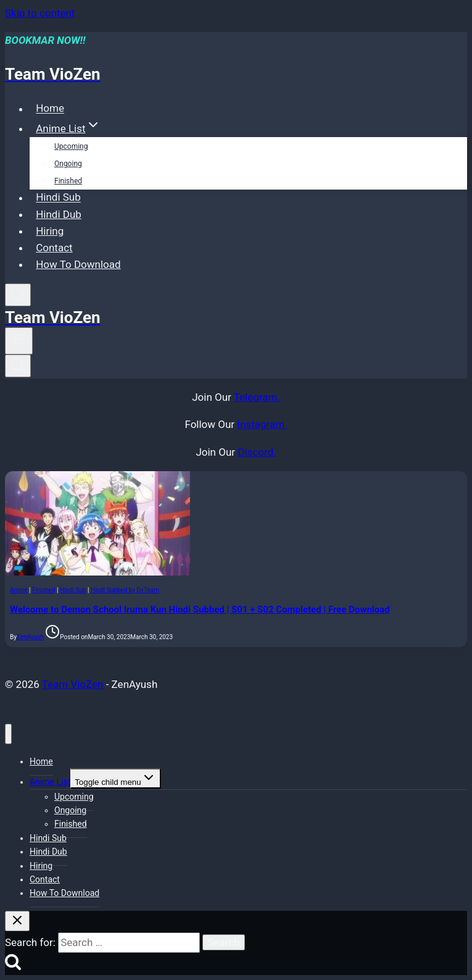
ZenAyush (30, 637)
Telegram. (257, 397)
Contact (54, 248)
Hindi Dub (59, 214)
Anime (19, 590)
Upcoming (71, 146)
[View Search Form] (18, 295)
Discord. (257, 452)
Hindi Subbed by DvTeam (125, 590)
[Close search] (17, 921)
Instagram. (262, 424)
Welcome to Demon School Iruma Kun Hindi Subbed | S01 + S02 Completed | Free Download (200, 609)
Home (50, 109)
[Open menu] (19, 341)
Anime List (50, 782)
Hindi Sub (58, 198)
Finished (68, 181)
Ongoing (68, 164)
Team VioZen (73, 684)
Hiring (50, 231)
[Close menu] (8, 734)
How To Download (78, 264)
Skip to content (40, 13)
